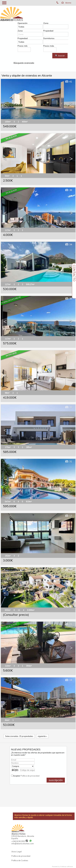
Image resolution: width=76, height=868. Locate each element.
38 (68, 190)
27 (68, 353)
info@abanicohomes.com (23, 844)
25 (68, 624)
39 (68, 136)
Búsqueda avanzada (24, 63)
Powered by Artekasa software (62, 866)
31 (68, 461)
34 (68, 244)
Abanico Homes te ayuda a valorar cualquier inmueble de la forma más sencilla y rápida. (43, 816)
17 (68, 516)
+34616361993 (20, 841)
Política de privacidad (30, 776)
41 (68, 82)
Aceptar (26, 776)
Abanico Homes (18, 834)
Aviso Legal (16, 852)
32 (68, 407)
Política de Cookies (20, 860)
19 (68, 680)
